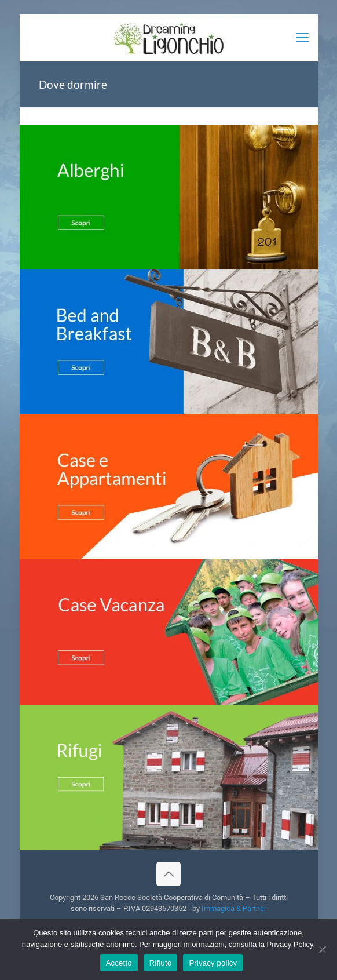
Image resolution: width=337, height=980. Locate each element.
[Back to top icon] (169, 874)
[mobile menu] (302, 38)
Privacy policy (213, 963)
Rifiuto (161, 963)
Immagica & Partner (234, 908)
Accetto (119, 963)
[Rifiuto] (323, 949)
